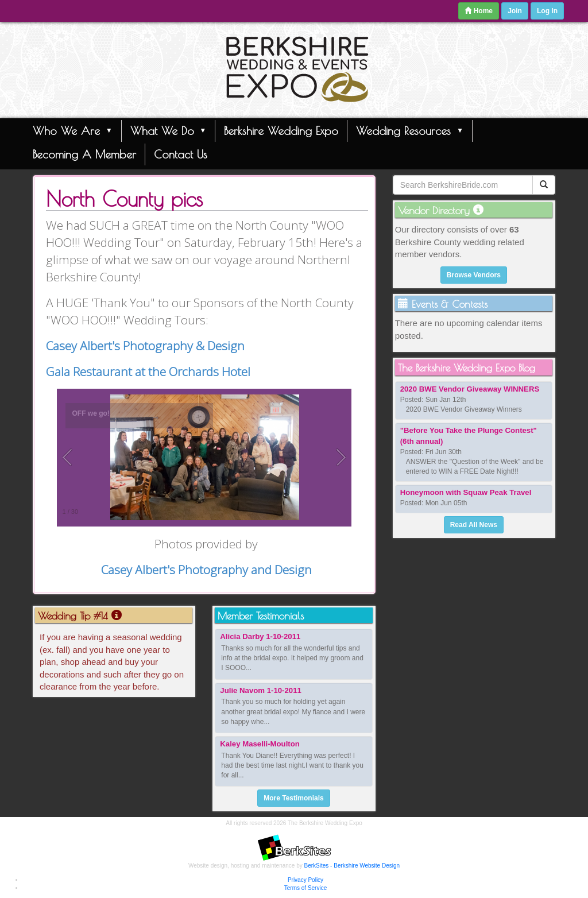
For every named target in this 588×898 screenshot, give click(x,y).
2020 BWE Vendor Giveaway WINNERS (470, 389)
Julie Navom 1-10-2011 (260, 690)
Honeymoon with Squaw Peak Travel (466, 492)
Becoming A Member (84, 154)
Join (515, 11)
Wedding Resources (410, 130)
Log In (547, 11)
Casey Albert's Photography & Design (145, 346)
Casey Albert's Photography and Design (206, 570)
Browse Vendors (474, 275)
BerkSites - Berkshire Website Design (352, 866)
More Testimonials (293, 798)
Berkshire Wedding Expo (281, 131)
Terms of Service (305, 888)
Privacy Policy (305, 880)
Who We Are (73, 130)
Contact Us (181, 154)
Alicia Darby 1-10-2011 (260, 636)
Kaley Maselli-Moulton (260, 744)
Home (479, 11)
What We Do (169, 130)
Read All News (474, 525)
